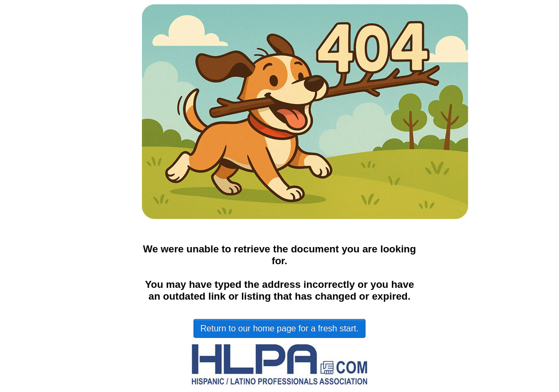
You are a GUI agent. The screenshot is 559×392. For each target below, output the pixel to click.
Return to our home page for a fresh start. (279, 328)
